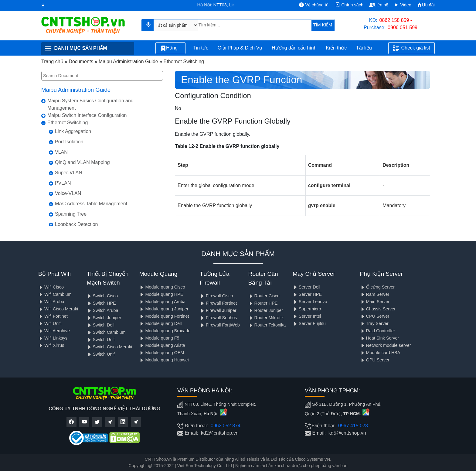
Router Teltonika (267, 325)
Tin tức (201, 48)
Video (403, 5)
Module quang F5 (159, 338)
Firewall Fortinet (218, 303)
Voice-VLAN (68, 193)
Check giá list (411, 48)
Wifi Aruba (51, 302)
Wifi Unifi (50, 323)
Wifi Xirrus (51, 345)
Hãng (170, 48)
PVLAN (63, 183)
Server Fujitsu (309, 323)
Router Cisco (264, 296)
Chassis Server (378, 309)
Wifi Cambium (55, 294)
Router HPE (263, 303)
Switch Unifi (101, 340)
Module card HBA (380, 353)
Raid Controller (378, 331)
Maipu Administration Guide (76, 90)
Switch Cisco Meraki (110, 347)
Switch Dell (101, 325)
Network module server (386, 345)
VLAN (61, 152)
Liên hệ (379, 5)
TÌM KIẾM (323, 25)
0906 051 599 (403, 27)
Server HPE (307, 294)
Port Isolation (69, 142)
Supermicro (307, 309)
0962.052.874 (226, 426)
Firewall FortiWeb (220, 325)
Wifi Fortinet (53, 316)
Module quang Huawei (164, 360)
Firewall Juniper (218, 310)
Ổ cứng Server (377, 287)
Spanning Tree (71, 214)
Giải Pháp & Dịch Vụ (240, 48)
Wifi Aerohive (54, 331)
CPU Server (375, 316)
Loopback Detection (76, 224)
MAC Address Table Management (91, 204)
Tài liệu (367, 48)
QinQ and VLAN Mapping (82, 162)
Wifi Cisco (51, 287)
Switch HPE (101, 303)
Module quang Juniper (164, 309)
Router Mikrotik (266, 318)
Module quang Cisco (162, 287)
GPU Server (375, 360)
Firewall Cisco (216, 296)
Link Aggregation (73, 131)
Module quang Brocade (165, 331)
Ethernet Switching (68, 123)
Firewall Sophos (218, 318)
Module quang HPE (161, 294)
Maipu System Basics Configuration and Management (90, 104)
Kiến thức (336, 48)
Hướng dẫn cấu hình (294, 48)
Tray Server (374, 323)
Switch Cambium (106, 332)
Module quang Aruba (162, 302)
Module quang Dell (160, 323)
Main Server (375, 302)
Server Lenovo (310, 302)
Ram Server (375, 294)
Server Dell (306, 287)
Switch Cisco (102, 296)
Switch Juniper (104, 318)
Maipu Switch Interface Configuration (87, 115)
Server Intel (307, 316)
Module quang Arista (162, 345)
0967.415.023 (353, 426)
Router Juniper (266, 310)
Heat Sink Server (380, 338)
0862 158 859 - (396, 20)
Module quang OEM (161, 353)
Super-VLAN (69, 173)
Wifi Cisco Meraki (58, 309)
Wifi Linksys (53, 338)
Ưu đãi (426, 5)
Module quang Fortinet (164, 316)
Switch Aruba (103, 310)
